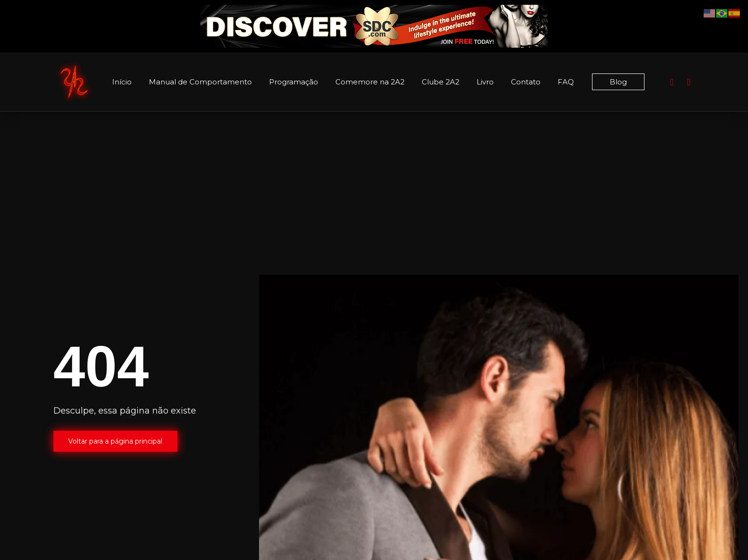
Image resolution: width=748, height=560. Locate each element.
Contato (526, 82)
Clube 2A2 (441, 82)
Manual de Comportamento (200, 82)
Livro (485, 82)
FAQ (566, 82)
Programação (294, 82)
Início (122, 82)
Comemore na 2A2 (370, 82)
